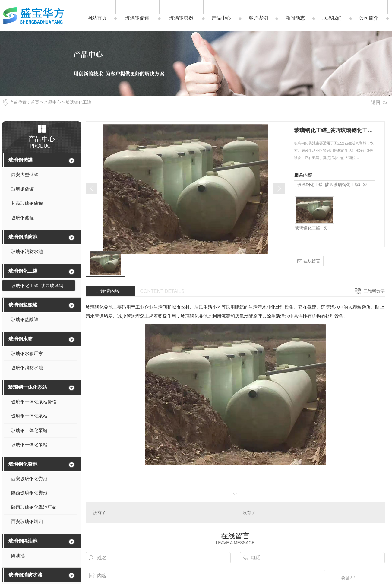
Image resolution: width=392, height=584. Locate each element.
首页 (35, 102)
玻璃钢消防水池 (25, 575)
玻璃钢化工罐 (78, 102)
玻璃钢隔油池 (23, 541)
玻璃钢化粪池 (23, 464)
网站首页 (97, 18)
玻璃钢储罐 (137, 18)
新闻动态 (295, 18)
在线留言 (309, 261)
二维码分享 (374, 291)
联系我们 (332, 18)
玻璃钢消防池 (23, 237)
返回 (379, 102)
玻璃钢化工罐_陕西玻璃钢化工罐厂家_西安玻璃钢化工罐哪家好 (336, 185)
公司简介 (369, 18)
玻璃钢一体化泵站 (28, 387)
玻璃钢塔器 (181, 18)
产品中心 (221, 18)
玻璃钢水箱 (21, 339)
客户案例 (258, 18)
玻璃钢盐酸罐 (23, 305)
